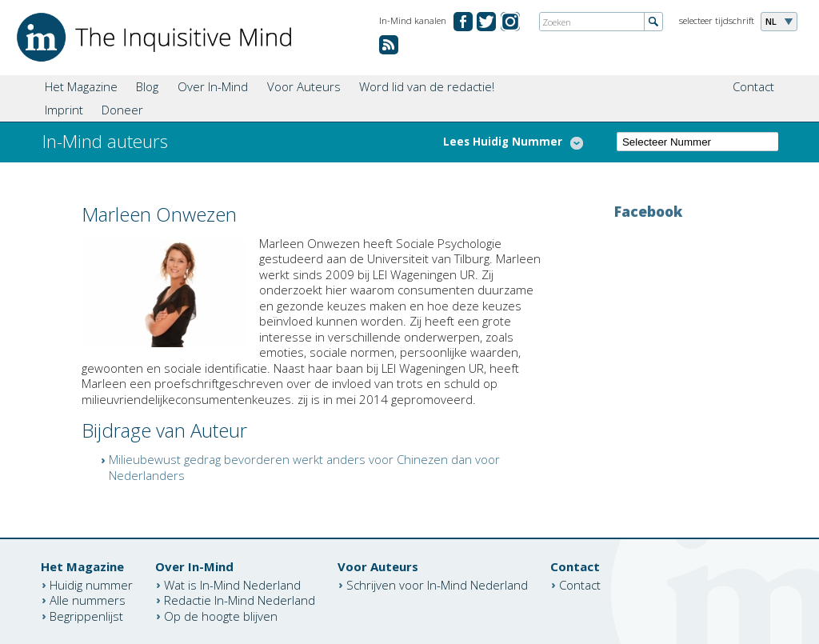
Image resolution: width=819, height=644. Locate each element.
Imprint (64, 110)
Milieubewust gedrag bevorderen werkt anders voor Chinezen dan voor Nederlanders (304, 467)
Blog (147, 86)
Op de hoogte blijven (221, 615)
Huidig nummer (91, 584)
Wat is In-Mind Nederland (232, 584)
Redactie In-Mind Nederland (240, 600)
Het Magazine (81, 86)
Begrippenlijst (86, 615)
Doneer (122, 110)
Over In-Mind (213, 86)
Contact (753, 86)
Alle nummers (88, 600)
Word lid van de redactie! (427, 86)
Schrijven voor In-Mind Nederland (437, 584)
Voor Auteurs (304, 86)
